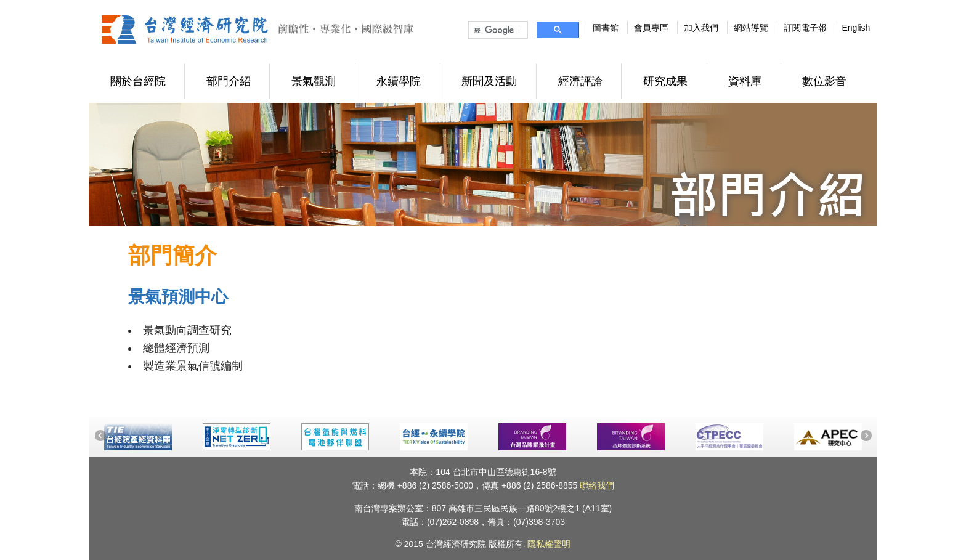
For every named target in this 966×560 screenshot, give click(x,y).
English (856, 28)
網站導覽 (751, 28)
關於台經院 (138, 81)
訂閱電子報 (805, 28)
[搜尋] (497, 30)
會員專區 (651, 28)
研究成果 (665, 81)
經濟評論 (580, 81)
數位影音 (824, 81)
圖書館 (606, 28)
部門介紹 (229, 81)
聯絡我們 (597, 485)
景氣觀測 (314, 81)
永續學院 (399, 81)
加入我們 (701, 28)
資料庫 (745, 81)
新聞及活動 (489, 81)
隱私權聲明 (549, 544)
